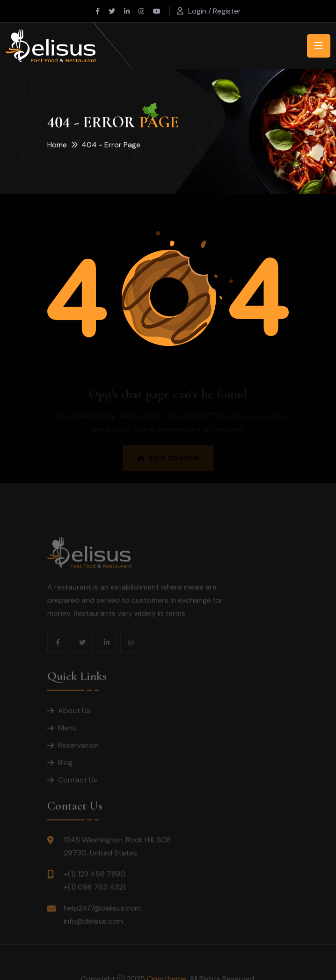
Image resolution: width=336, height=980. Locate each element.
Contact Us (78, 788)
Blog (65, 771)
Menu (67, 736)
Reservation (78, 754)
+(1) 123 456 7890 (95, 882)
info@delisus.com (93, 930)
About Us (74, 719)
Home (57, 145)
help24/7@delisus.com (102, 917)
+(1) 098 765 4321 (95, 896)
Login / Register (215, 11)
